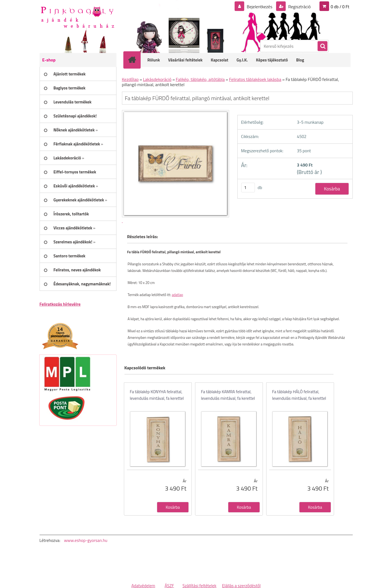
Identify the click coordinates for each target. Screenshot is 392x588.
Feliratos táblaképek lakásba (255, 79)
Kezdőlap (130, 79)
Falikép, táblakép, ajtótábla (200, 79)
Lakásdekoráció (157, 79)
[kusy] (248, 188)
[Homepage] (136, 60)
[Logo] (77, 17)
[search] (322, 46)
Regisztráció (299, 7)
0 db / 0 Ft (340, 7)
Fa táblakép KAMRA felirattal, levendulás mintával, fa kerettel (228, 395)
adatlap (177, 295)
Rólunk (154, 60)
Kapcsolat (219, 60)
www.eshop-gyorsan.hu (86, 540)
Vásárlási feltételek (185, 60)
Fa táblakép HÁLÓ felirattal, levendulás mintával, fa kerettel (299, 395)
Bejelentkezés (260, 7)
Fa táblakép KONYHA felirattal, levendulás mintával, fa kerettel (157, 395)
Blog (300, 60)
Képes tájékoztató (272, 60)
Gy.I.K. (242, 60)
